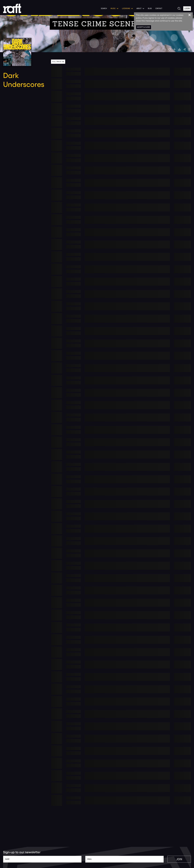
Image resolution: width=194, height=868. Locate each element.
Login (187, 8)
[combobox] (58, 62)
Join (179, 859)
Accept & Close (144, 27)
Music (114, 9)
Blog (150, 9)
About (140, 9)
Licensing (127, 9)
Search (104, 9)
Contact (159, 9)
